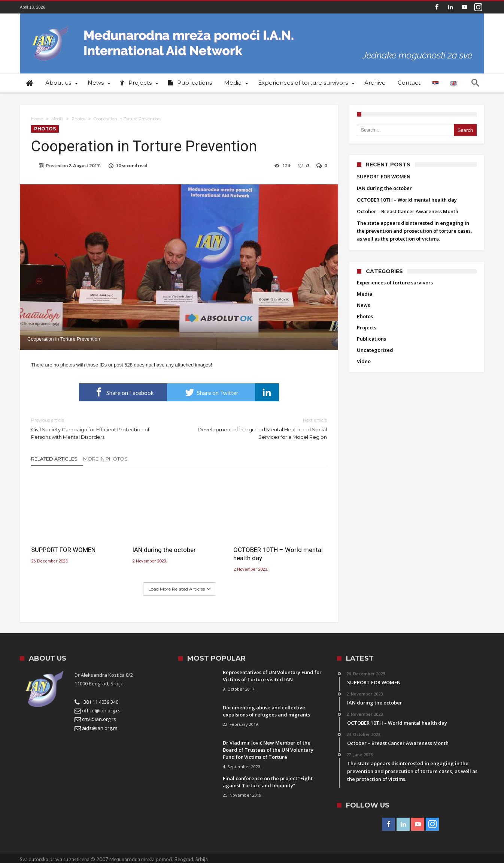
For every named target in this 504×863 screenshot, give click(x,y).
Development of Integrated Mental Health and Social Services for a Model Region (259, 428)
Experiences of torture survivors (395, 283)
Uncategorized (375, 350)
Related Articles (54, 459)
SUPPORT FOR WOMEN (63, 550)
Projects (367, 328)
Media (57, 119)
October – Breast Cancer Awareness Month (408, 211)
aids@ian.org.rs (96, 728)
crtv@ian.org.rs (95, 719)
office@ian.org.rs (98, 710)
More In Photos (105, 459)
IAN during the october (164, 550)
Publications (371, 339)
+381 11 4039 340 (96, 702)
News (363, 305)
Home (37, 119)
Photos (78, 119)
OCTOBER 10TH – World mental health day (278, 554)
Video (364, 361)
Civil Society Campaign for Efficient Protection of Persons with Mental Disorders (99, 428)
